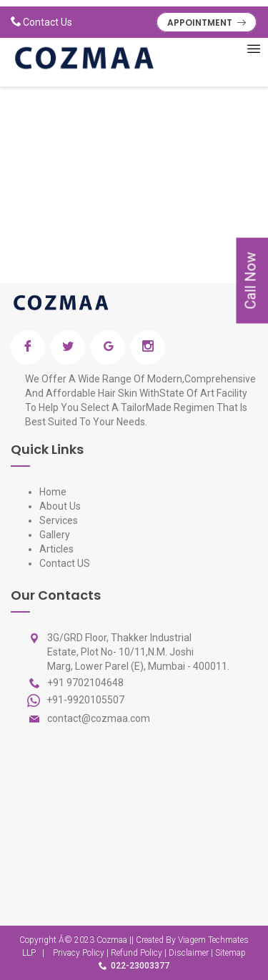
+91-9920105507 (84, 699)
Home (53, 492)
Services (59, 520)
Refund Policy (137, 953)
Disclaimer (189, 953)
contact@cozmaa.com (99, 718)
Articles (56, 549)
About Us (60, 506)
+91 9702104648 (85, 683)
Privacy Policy (79, 953)
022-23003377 (140, 966)
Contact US (65, 563)
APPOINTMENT (207, 23)
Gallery (55, 535)
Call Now (250, 281)
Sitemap (230, 953)
